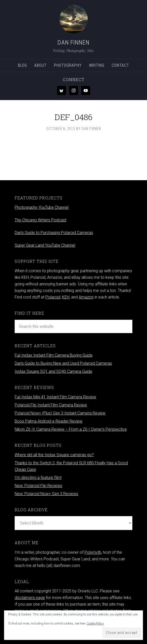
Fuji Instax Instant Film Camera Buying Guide (54, 355)
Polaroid (53, 297)
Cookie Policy (95, 624)
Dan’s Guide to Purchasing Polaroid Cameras (54, 233)
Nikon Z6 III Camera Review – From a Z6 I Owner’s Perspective (71, 429)
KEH (66, 297)
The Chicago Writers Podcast (40, 220)
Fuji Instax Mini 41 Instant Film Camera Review (55, 397)
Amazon (86, 297)
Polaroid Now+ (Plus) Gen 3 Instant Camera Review (60, 413)
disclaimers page (30, 598)
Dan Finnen (73, 42)
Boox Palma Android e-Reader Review (49, 421)
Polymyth (93, 552)
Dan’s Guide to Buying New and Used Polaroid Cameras (63, 363)
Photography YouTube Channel (42, 207)
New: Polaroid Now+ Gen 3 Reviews (46, 494)
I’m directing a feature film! (38, 478)
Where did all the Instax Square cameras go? (54, 455)
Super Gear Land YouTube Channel (45, 245)
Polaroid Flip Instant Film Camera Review (51, 405)
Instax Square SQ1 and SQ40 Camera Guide (53, 371)
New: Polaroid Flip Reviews (38, 486)
